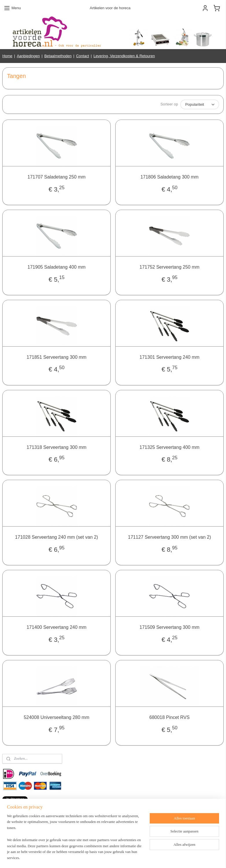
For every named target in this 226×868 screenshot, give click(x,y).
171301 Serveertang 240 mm (169, 357)
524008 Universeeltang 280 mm (56, 717)
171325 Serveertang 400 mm (169, 447)
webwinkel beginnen (132, 857)
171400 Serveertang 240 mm (56, 627)
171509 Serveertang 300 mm (169, 627)
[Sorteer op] (200, 104)
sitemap (103, 857)
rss (113, 857)
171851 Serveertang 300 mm (56, 357)
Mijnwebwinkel (177, 857)
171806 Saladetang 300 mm (169, 177)
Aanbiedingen (28, 56)
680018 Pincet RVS (169, 717)
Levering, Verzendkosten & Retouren (124, 56)
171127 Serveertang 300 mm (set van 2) (169, 537)
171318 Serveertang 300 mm (56, 447)
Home (7, 56)
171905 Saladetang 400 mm (56, 267)
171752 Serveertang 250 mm (169, 267)
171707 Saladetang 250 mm (56, 177)
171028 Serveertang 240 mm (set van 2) (56, 537)
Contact (83, 56)
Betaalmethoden (58, 56)
